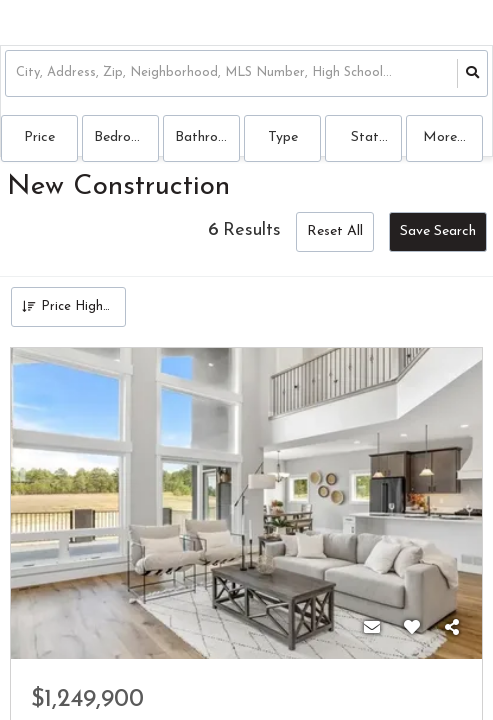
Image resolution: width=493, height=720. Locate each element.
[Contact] (372, 629)
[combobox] (18, 73)
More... (444, 137)
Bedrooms (125, 137)
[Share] (452, 629)
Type (283, 137)
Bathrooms (207, 137)
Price (39, 137)
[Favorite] (412, 629)
